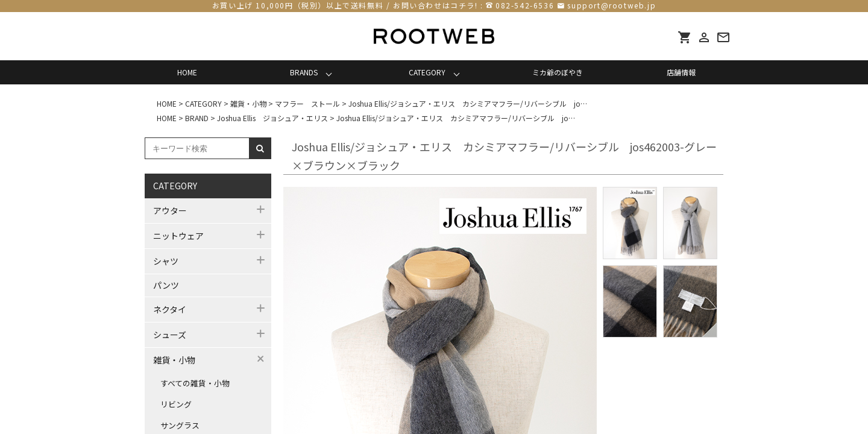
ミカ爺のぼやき (558, 72)
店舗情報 (681, 72)
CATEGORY (427, 72)
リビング (176, 404)
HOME (187, 72)
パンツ (166, 285)
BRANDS (304, 72)
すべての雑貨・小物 (195, 383)
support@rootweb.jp (612, 5)
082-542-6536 (525, 5)
